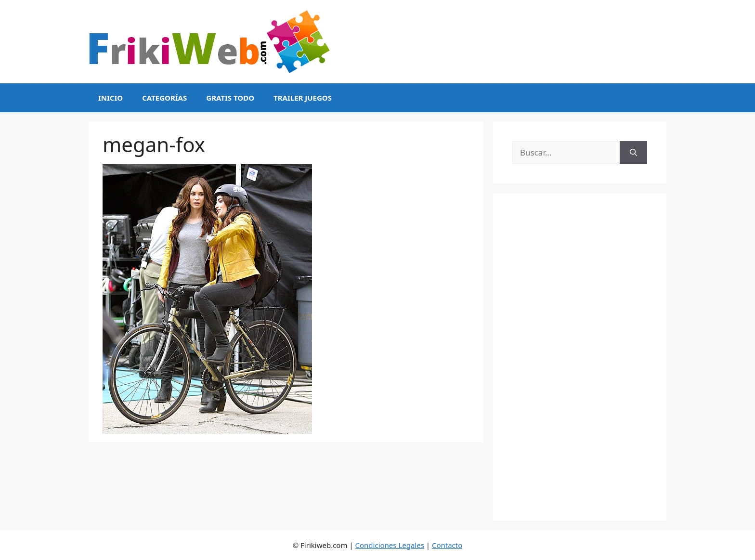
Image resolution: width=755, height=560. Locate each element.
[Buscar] (633, 153)
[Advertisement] (580, 357)
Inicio (111, 98)
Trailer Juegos (303, 98)
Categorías (164, 98)
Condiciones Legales (390, 545)
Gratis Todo (230, 98)
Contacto (447, 545)
